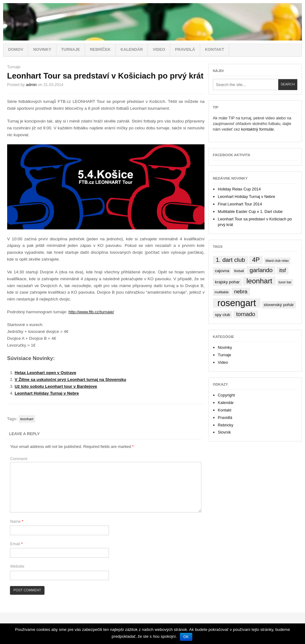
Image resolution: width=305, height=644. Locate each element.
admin (31, 85)
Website (17, 566)
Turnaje (70, 49)
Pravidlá (185, 49)
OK (186, 637)
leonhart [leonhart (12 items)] (259, 281)
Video (159, 49)
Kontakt (214, 49)
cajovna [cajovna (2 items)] (222, 271)
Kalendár (132, 49)
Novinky (42, 49)
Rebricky (226, 425)
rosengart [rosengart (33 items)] (237, 303)
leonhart (27, 419)
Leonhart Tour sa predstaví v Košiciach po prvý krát (105, 76)
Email (16, 544)
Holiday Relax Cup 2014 (239, 189)
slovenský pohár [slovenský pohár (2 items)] (279, 305)
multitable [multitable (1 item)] (222, 292)
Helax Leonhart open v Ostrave (45, 373)
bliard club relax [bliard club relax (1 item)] (277, 261)
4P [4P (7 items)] (256, 260)
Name (17, 521)
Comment (19, 459)
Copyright (226, 395)
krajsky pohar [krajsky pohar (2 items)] (227, 282)
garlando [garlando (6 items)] (261, 270)
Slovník (224, 432)
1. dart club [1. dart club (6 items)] (230, 260)
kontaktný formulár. (258, 129)
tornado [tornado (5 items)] (246, 314)
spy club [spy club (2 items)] (222, 315)
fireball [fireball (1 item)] (239, 271)
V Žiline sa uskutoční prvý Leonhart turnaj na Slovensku (70, 380)
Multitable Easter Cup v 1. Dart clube (250, 211)
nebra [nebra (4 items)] (241, 292)
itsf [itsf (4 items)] (282, 270)
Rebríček (100, 49)
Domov (16, 49)
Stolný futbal (152, 22)
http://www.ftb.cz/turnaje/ (91, 312)
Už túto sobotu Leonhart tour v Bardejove (56, 386)
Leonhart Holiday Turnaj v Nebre (47, 393)
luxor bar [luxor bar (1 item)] (285, 282)
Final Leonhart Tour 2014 (240, 204)
